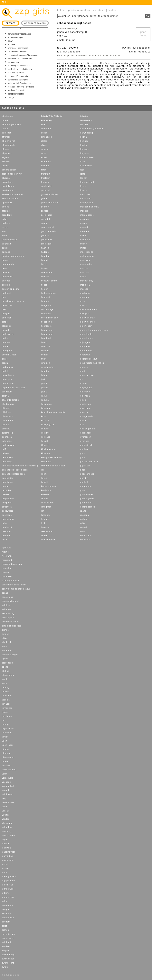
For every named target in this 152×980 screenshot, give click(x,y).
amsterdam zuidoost (13, 194)
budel (5, 371)
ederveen (46, 129)
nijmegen (85, 342)
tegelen (6, 700)
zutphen (6, 951)
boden (5, 338)
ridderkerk (86, 536)
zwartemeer (8, 959)
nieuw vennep (88, 318)
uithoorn (6, 753)
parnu (83, 458)
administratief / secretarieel (20, 34)
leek (43, 523)
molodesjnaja (87, 256)
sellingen (7, 609)
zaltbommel (8, 918)
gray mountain (49, 231)
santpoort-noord (10, 601)
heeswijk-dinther (50, 281)
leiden (44, 536)
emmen (45, 149)
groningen (46, 244)
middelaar (85, 240)
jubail (44, 384)
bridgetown (8, 367)
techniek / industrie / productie (21, 87)
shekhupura (8, 618)
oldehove (85, 392)
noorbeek (85, 347)
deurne (6, 486)
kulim (44, 474)
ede (43, 125)
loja (82, 170)
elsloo (44, 141)
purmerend (86, 503)
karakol (45, 421)
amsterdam (8, 190)
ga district (46, 186)
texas (5, 712)
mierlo (84, 244)
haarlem (45, 248)
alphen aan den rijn (12, 174)
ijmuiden (46, 363)
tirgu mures (8, 729)
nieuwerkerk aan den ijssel (94, 330)
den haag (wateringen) (14, 474)
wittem (5, 893)
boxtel (5, 359)
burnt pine (7, 379)
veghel (5, 790)
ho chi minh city (49, 318)
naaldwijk (85, 293)
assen (5, 227)
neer (83, 301)
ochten (84, 384)
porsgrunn (86, 486)
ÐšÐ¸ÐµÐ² (46, 120)
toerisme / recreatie (16, 90)
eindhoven (7, 116)
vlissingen (7, 823)
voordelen (99, 10)
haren (44, 264)
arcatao (6, 211)
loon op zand (87, 182)
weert (5, 864)
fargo (44, 170)
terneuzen (7, 708)
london (84, 178)
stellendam (8, 663)
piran (83, 470)
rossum (6, 572)
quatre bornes (88, 507)
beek (5, 268)
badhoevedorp (9, 240)
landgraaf (46, 507)
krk (43, 470)
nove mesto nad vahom (92, 363)
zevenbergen (9, 934)
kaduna (45, 400)
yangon (6, 909)
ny (82, 379)
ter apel (6, 704)
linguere (85, 153)
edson (44, 133)
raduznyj (85, 519)
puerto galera (87, 499)
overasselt (86, 437)
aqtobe (6, 207)
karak (44, 416)
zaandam (7, 914)
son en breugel (10, 655)
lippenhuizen (87, 157)
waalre (5, 844)
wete (4, 872)
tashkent (6, 696)
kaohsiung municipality (53, 412)
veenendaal (8, 786)
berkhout (7, 293)
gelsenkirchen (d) (50, 203)
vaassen (6, 766)
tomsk (5, 737)
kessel (44, 441)
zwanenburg (8, 955)
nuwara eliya (87, 375)
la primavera (48, 503)
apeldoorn (7, 203)
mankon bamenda (90, 207)
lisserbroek (86, 166)
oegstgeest (86, 388)
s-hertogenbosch (11, 581)
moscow (85, 268)
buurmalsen (8, 384)
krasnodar (46, 462)
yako (4, 901)
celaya (5, 396)
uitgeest (6, 749)
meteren (85, 231)
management (14, 62)
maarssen (85, 194)
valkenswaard (9, 770)
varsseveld (8, 778)
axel (4, 231)
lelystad (84, 116)
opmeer (84, 412)
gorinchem (47, 215)
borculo (6, 342)
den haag (7, 462)
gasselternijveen (50, 194)
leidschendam (48, 540)
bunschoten (8, 375)
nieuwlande (86, 334)
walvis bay (7, 856)
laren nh (45, 515)
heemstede (47, 273)
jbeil (43, 379)
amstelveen (8, 186)
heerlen (45, 277)
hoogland (46, 338)
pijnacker (85, 466)
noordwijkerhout (89, 359)
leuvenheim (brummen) (92, 129)
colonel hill (8, 421)
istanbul (45, 371)
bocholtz (6, 330)
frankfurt (46, 174)
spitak (5, 659)
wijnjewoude (8, 881)
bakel (5, 248)
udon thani (8, 745)
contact (112, 10)
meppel (84, 227)
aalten (5, 129)
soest (5, 646)
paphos (84, 449)
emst (44, 153)
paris (83, 453)
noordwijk (85, 355)
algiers (5, 157)
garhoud (45, 190)
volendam (7, 827)
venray (5, 811)
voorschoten (8, 835)
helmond (46, 297)
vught (5, 840)
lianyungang (87, 133)
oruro (83, 421)
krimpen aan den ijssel (53, 466)
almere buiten (9, 170)
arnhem (6, 223)
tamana (6, 692)
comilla (6, 425)
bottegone (7, 351)
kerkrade (46, 437)
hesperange (47, 310)
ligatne (84, 145)
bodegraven (8, 334)
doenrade (7, 515)
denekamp (7, 482)
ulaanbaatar (8, 757)
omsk (83, 400)
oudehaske (86, 433)
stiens (5, 667)
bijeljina (6, 314)
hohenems (47, 322)
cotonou (6, 429)
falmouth (46, 166)
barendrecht (8, 264)
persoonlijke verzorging (18, 80)
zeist (5, 926)
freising (45, 182)
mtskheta (85, 285)
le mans (45, 519)
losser (84, 186)
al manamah (8, 145)
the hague (7, 716)
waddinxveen (9, 852)
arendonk (7, 215)
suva (4, 683)
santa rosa (8, 597)
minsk (83, 248)
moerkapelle (87, 252)
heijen (44, 285)
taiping (5, 687)
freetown (46, 178)
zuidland (6, 942)
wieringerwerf (9, 877)
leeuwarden (47, 531)
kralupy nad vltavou (51, 458)
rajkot (83, 523)
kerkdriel (46, 433)
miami (83, 236)
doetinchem (8, 519)
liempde (84, 141)
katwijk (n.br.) (48, 425)
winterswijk (8, 889)
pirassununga (87, 474)
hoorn (44, 342)
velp (4, 798)
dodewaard (8, 511)
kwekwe (45, 495)
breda (5, 363)
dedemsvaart (9, 445)
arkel (5, 219)
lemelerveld (86, 120)
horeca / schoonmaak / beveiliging (23, 55)
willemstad (8, 885)
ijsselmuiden (48, 367)
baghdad (6, 244)
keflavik (45, 429)
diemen (6, 495)
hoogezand (47, 334)
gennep (45, 207)
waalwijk (6, 848)
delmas (6, 453)
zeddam (6, 922)
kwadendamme (49, 486)
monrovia (85, 260)
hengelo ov (47, 305)
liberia (84, 137)
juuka (44, 392)
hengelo (45, 301)
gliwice (45, 211)
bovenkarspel (9, 355)
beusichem (8, 305)
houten (45, 355)
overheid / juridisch (16, 73)
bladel (5, 322)
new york (85, 314)
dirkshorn (7, 507)
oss (82, 425)
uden (5, 741)
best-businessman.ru (13, 301)
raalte (83, 511)
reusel (84, 527)
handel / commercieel (17, 52)
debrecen (7, 441)
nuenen (84, 367)
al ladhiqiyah (9, 141)
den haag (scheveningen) (15, 470)
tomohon (6, 733)
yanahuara (7, 905)
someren (6, 650)
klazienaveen (48, 449)
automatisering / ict (16, 37)
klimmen (45, 453)
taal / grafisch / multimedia (19, 83)
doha (5, 523)
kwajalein (46, 490)
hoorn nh (46, 347)
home (5, 2)
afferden (6, 137)
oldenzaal (85, 396)
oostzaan (85, 408)
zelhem (6, 930)
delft (4, 449)
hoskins (45, 351)
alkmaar (6, 162)
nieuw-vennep (88, 322)
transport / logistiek (16, 94)
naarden (85, 297)
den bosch (7, 458)
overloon (85, 441)
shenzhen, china (11, 622)
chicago (6, 408)
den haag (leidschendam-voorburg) (20, 466)
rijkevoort (85, 540)
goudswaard (47, 227)
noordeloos (86, 351)
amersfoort (8, 182)
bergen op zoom (10, 289)
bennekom (7, 277)
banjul (5, 260)
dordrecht (7, 527)
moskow (85, 273)
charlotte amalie (10, 400)
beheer (61, 10)
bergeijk (6, 285)
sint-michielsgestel (12, 626)
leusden (84, 125)
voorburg (7, 831)
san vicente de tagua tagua (16, 589)
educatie (12, 45)
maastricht (86, 199)
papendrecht (87, 445)
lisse (83, 162)
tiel (4, 720)
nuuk (83, 371)
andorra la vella (10, 199)
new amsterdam (89, 310)
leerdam (45, 527)
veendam (7, 782)
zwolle (5, 967)
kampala (46, 408)
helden (45, 289)
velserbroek (8, 803)
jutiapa (45, 388)
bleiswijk (6, 326)
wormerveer (8, 897)
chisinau (6, 412)
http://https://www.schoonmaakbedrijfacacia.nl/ (93, 56)
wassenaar (8, 860)
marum (84, 223)
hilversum (46, 314)
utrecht (6, 120)
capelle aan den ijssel (14, 388)
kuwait (44, 482)
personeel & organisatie (18, 76)
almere (6, 166)
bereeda (6, 281)
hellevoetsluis (48, 293)
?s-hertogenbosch (11, 125)
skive (5, 638)
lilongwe (85, 149)
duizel (5, 540)
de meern (7, 437)
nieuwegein (86, 326)
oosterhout (86, 404)
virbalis (6, 815)
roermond (7, 560)
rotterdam (7, 577)
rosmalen (7, 568)
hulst (44, 359)
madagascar (87, 203)
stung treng (8, 675)
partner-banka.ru (89, 462)
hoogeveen (47, 330)
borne (5, 347)
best (4, 297)
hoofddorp (46, 326)
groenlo (45, 236)
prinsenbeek (87, 495)
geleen (45, 199)
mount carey (87, 281)
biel (4, 310)
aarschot (6, 133)
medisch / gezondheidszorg (20, 69)
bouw (10, 41)
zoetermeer (8, 938)
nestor (84, 305)
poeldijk (84, 482)
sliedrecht (7, 642)
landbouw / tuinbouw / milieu (20, 59)
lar (43, 511)
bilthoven (7, 318)
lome (83, 174)
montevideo (86, 264)
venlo (5, 807)
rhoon (83, 531)
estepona (46, 162)
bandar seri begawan (13, 256)
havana (45, 268)
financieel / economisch (18, 48)
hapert (44, 260)
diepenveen (8, 499)
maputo (84, 211)
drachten (7, 531)
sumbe (5, 679)
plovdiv (84, 478)
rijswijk (6, 552)
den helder (8, 478)
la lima (45, 499)
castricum (7, 392)
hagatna (45, 256)
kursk (44, 478)
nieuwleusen (87, 338)
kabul (44, 396)
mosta (83, 277)
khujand (45, 445)
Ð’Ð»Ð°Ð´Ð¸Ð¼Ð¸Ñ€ (52, 116)
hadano (45, 252)
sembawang (8, 614)
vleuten (6, 819)
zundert (6, 946)
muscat (84, 289)
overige (11, 97)
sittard (5, 634)
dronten (6, 536)
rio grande (7, 556)
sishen (5, 630)
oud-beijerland (88, 429)
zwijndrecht (8, 963)
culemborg (7, 433)
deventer (7, 490)
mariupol (85, 219)
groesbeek (47, 240)
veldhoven (7, 794)
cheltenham (8, 404)
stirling (6, 671)
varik (5, 774)
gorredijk (46, 219)
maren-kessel (87, 215)
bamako (6, 252)
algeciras (7, 153)
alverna (6, 178)
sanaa (5, 593)
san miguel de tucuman (14, 585)
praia (83, 490)
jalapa (44, 375)
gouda (44, 223)
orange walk (87, 416)
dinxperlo (7, 503)
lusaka (84, 190)
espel (44, 157)
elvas (44, 145)
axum (5, 236)
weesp (5, 868)
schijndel (7, 605)
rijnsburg (7, 548)
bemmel (6, 273)
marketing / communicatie (19, 66)
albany (5, 149)
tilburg (5, 724)
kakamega (46, 404)
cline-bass (7, 416)
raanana (85, 515)
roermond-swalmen (12, 564)
